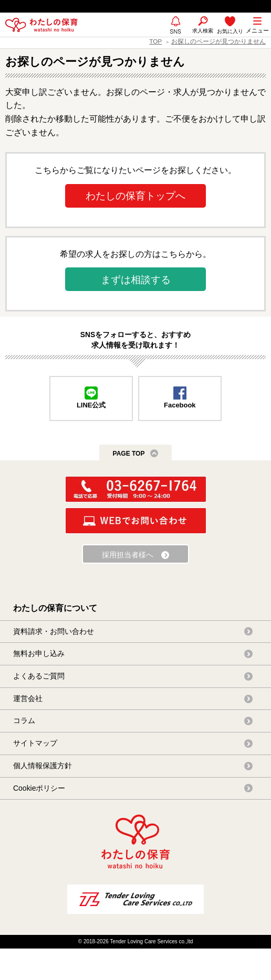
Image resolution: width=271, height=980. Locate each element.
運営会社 (28, 698)
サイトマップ (35, 743)
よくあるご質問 (39, 676)
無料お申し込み (39, 653)
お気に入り (230, 31)
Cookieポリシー (39, 788)
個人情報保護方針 (43, 766)
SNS (176, 36)
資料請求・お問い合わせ (54, 631)
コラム (24, 720)
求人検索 (203, 31)
